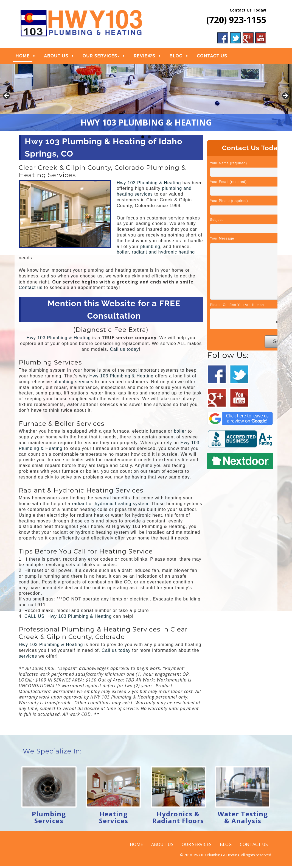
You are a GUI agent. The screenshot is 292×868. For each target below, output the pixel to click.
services (28, 658)
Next (285, 98)
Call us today (125, 351)
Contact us (30, 289)
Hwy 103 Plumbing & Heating (149, 184)
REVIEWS (150, 57)
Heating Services (114, 819)
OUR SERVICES (105, 57)
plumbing (150, 248)
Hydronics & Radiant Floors (178, 819)
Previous (7, 98)
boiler (123, 254)
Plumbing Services (49, 819)
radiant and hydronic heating (163, 254)
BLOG (181, 57)
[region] (146, 100)
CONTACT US (217, 57)
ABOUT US (61, 57)
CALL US (34, 618)
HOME (28, 57)
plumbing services (73, 384)
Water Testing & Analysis (243, 819)
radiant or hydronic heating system (110, 506)
